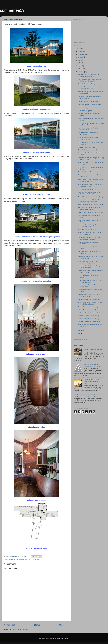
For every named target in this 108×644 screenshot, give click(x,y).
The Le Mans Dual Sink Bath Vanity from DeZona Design (90, 303)
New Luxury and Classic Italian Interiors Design (88, 129)
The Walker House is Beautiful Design (91, 197)
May (80, 63)
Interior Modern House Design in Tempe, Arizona (89, 253)
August (81, 57)
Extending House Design (86, 172)
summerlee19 (12, 10)
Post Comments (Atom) (21, 629)
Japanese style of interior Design (89, 299)
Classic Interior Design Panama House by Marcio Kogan (89, 262)
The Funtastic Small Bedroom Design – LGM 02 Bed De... (91, 181)
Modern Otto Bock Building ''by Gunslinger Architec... (88, 75)
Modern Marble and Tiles (86, 147)
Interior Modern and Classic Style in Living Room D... (90, 295)
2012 (79, 46)
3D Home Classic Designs (87, 230)
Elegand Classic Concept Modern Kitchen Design (89, 97)
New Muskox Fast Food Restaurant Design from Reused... (90, 80)
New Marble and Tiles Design (88, 189)
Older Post (64, 625)
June (80, 60)
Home (37, 625)
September (82, 54)
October (81, 51)
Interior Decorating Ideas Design (89, 310)
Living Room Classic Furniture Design (91, 212)
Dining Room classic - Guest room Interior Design (90, 281)
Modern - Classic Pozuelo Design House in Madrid (89, 267)
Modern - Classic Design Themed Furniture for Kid (89, 226)
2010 (79, 49)
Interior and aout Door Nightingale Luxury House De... (89, 105)
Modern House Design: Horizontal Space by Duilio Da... (89, 88)
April (80, 66)
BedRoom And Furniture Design (89, 319)
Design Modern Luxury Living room (90, 307)
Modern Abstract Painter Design (89, 316)
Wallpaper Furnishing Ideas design (90, 313)
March (81, 69)
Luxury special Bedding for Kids (89, 101)
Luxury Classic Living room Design (90, 322)
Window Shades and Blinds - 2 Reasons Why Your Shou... (88, 201)
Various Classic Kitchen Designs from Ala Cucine (92, 365)
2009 (79, 331)
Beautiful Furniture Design (87, 84)
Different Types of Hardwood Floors (87, 395)
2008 (79, 334)
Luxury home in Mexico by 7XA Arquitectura (24, 560)
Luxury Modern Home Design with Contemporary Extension (89, 238)
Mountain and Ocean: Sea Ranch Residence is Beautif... (89, 193)
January (81, 72)
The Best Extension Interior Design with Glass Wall (90, 233)
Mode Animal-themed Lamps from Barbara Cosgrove (89, 110)
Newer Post (9, 625)
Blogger (66, 638)
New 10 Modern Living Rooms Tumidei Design (88, 138)
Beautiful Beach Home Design (88, 150)
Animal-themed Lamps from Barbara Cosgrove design (90, 185)
